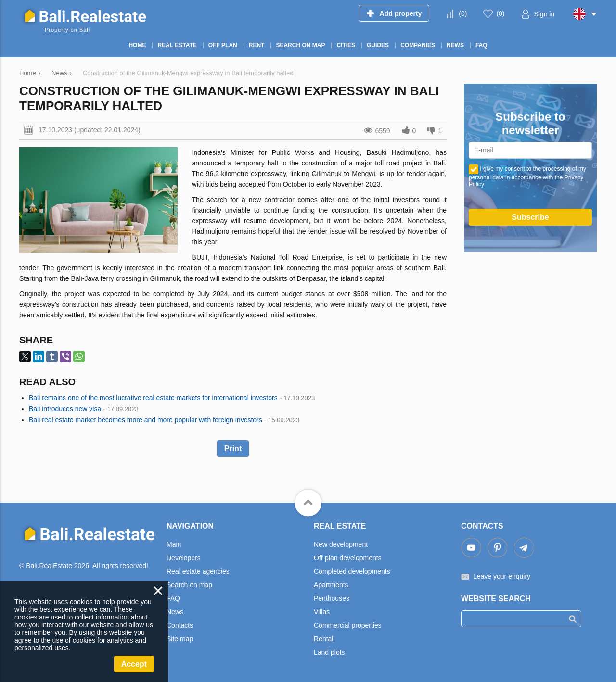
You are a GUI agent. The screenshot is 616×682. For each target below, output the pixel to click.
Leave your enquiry (502, 576)
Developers (184, 558)
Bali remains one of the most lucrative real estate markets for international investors (153, 398)
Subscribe (530, 217)
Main (174, 544)
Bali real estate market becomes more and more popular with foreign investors (146, 420)
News (175, 612)
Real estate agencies (198, 571)
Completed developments (352, 571)
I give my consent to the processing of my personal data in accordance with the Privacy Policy (527, 177)
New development (341, 544)
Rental (323, 639)
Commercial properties (348, 625)
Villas (322, 612)
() (463, 13)
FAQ (173, 598)
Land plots (329, 652)
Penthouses (332, 598)
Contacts (180, 625)
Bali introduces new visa (65, 409)
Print (233, 448)
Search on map (189, 585)
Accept (134, 664)
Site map (180, 639)
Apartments (331, 585)
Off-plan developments (348, 558)
